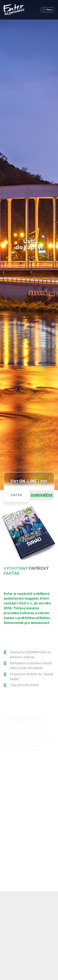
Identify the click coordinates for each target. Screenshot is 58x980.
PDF (44, 481)
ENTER (16, 495)
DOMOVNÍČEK (42, 495)
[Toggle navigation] (47, 10)
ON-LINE (28, 481)
